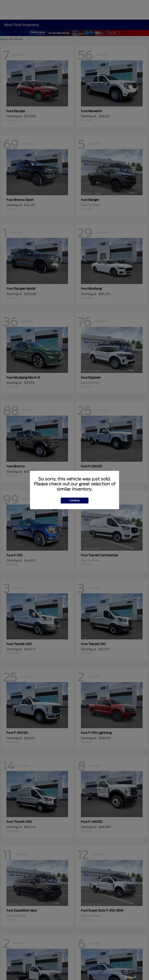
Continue (75, 501)
